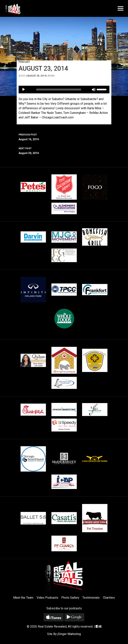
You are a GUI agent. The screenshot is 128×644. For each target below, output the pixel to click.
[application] (64, 90)
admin (51, 76)
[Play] (24, 90)
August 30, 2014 (64, 150)
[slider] (59, 90)
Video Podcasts (47, 598)
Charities (109, 598)
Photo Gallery (70, 598)
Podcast (24, 62)
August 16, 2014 (64, 137)
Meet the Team (23, 598)
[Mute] (94, 90)
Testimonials (91, 598)
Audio (22, 76)
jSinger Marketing (69, 634)
